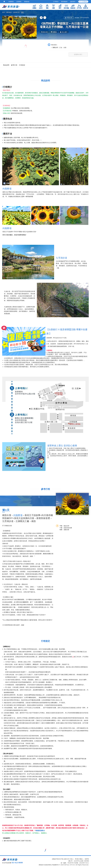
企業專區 (19, 2)
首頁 (4, 12)
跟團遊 (34, 6)
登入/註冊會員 (83, 2)
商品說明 (6, 65)
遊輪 (47, 6)
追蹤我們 (73, 2)
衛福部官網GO (40, 831)
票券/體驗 (66, 6)
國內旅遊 (9, 12)
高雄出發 (86, 6)
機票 (54, 6)
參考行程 (14, 65)
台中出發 (79, 6)
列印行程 (69, 18)
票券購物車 (64, 2)
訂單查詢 (56, 2)
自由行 (41, 6)
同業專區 (11, 2)
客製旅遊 (27, 2)
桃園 (22, 12)
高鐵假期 (73, 6)
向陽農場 (18, 515)
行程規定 (22, 65)
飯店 (60, 6)
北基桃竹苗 (16, 12)
